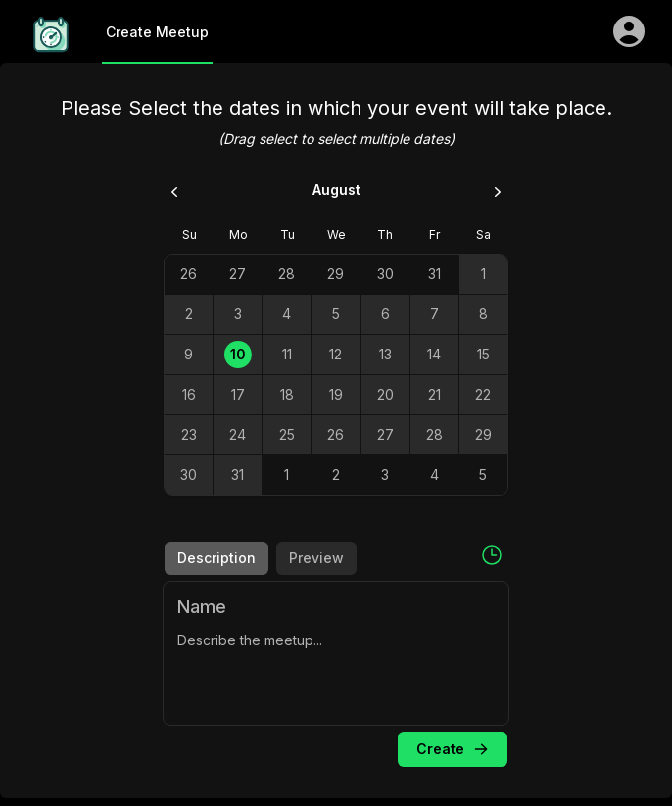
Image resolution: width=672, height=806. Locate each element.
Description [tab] (216, 558)
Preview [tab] (316, 558)
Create (453, 749)
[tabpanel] (336, 653)
